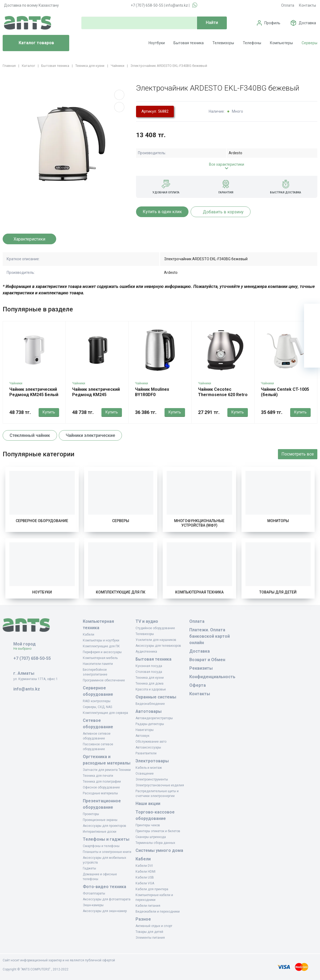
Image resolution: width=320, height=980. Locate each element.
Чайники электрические (90, 435)
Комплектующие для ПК (121, 592)
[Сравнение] (312, 344)
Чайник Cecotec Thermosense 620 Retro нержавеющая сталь (223, 395)
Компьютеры (281, 43)
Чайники (16, 383)
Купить (49, 412)
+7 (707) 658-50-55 (147, 5)
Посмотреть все (298, 454)
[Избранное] (312, 328)
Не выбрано (24, 649)
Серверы (309, 43)
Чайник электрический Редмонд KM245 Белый (34, 392)
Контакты (307, 5)
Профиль (272, 23)
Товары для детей (278, 592)
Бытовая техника (189, 43)
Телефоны (252, 43)
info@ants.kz (177, 5)
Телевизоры (223, 43)
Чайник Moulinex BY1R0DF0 (152, 392)
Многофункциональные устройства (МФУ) (199, 523)
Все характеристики (227, 164)
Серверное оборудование (42, 521)
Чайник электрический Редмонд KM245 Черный (96, 395)
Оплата (288, 5)
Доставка (307, 23)
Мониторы (278, 521)
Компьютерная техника (199, 592)
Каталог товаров (30, 43)
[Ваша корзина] (312, 312)
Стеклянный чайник (30, 435)
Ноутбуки (157, 43)
